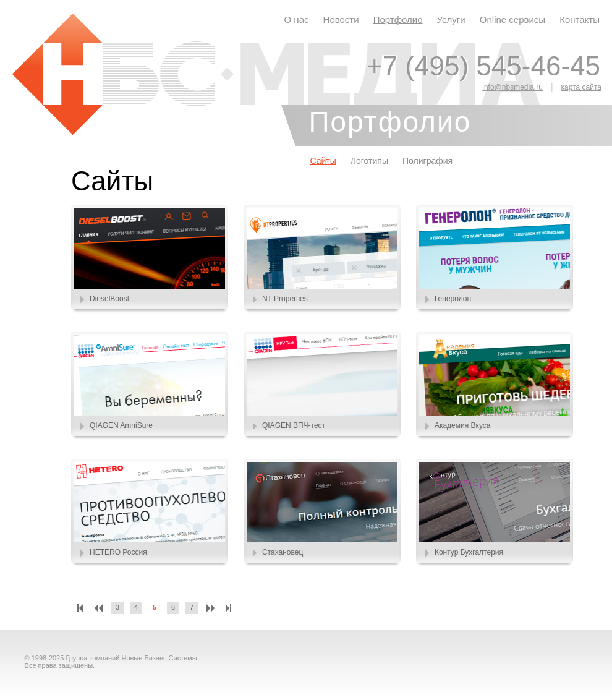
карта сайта (581, 87)
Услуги (451, 19)
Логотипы (369, 161)
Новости (341, 19)
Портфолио (398, 19)
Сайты (323, 161)
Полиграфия (427, 161)
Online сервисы (512, 19)
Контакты (580, 19)
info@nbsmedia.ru (512, 87)
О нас (297, 19)
